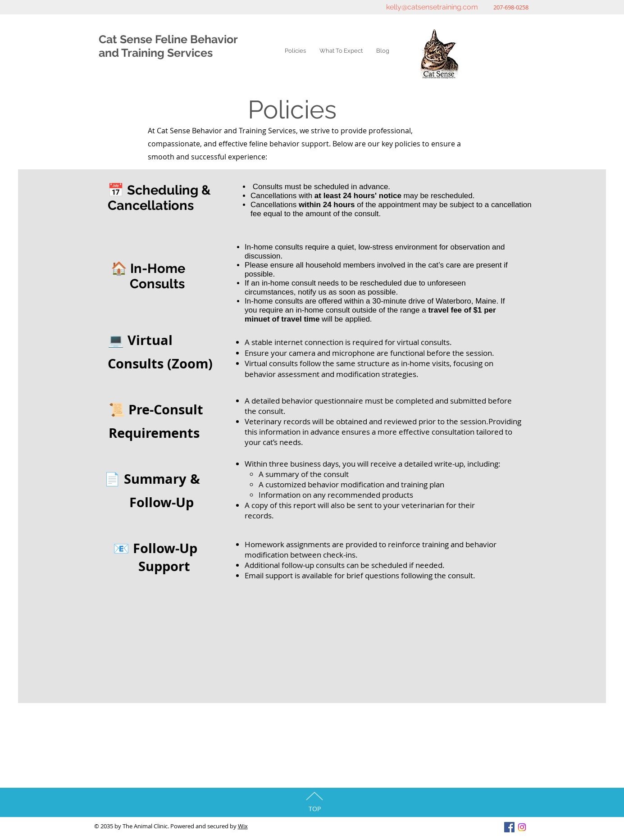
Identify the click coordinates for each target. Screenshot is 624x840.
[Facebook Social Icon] (509, 827)
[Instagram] (522, 827)
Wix (243, 826)
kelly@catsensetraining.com (432, 7)
